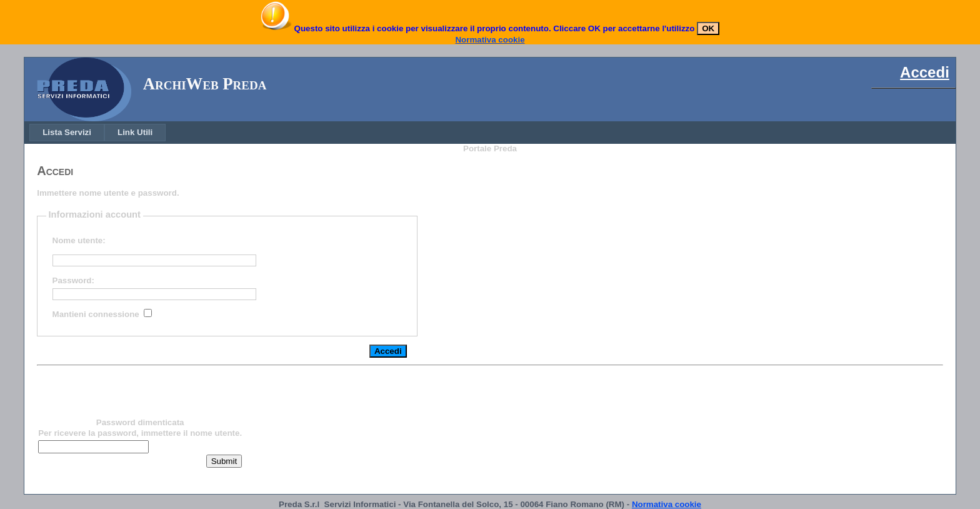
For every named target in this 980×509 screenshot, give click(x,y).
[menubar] (97, 133)
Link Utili (135, 132)
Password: (73, 280)
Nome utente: (79, 240)
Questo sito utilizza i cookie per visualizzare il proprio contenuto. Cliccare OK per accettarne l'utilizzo (493, 28)
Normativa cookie (490, 40)
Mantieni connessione (96, 314)
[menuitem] (67, 133)
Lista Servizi (67, 132)
